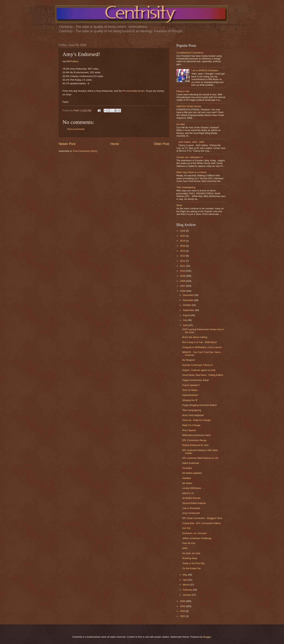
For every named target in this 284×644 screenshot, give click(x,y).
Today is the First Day (193, 563)
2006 (183, 291)
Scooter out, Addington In (190, 157)
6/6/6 (185, 548)
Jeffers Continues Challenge (197, 538)
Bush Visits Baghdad (193, 415)
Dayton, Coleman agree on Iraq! (199, 370)
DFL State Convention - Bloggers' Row (202, 518)
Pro (125, 91)
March (186, 585)
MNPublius (72, 61)
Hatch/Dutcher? (190, 395)
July (185, 320)
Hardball (187, 478)
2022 (183, 236)
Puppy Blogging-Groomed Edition (200, 405)
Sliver (179, 205)
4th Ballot (187, 483)
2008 (183, 281)
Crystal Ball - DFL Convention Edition (201, 523)
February (188, 590)
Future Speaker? (191, 385)
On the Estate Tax (191, 568)
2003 (183, 611)
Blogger (207, 637)
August (187, 315)
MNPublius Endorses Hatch (196, 435)
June (186, 325)
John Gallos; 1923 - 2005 (191, 142)
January (187, 595)
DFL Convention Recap (194, 440)
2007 (183, 286)
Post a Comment (76, 129)
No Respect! (189, 360)
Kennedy (132, 91)
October (187, 305)
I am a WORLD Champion (205, 70)
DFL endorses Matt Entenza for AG (200, 458)
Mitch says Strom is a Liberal (191, 172)
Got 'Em (186, 528)
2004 (183, 606)
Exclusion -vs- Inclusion (194, 533)
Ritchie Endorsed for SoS (195, 445)
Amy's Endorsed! (191, 513)
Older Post (161, 144)
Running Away (190, 558)
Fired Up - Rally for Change (196, 420)
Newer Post (67, 144)
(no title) (181, 124)
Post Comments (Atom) (85, 151)
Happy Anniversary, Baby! (196, 380)
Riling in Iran (183, 91)
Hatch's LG (188, 493)
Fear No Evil (189, 543)
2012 (183, 261)
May (185, 575)
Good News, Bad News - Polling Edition (203, 375)
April (185, 580)
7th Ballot (187, 468)
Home (115, 144)
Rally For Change (191, 425)
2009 (183, 276)
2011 (183, 266)
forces (141, 91)
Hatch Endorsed (191, 463)
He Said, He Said (191, 553)
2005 (183, 601)
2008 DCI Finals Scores (189, 106)
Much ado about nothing (195, 337)
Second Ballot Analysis (194, 503)
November (188, 300)
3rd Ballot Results (191, 498)
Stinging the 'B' (190, 400)
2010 (183, 271)
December (188, 295)
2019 (183, 241)
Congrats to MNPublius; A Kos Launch (202, 347)
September (189, 310)
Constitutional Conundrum (190, 53)
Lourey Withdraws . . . (194, 488)
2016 (183, 246)
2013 (183, 256)
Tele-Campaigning (186, 187)
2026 (183, 231)
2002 (183, 616)
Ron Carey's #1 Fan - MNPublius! (200, 342)
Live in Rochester (191, 508)
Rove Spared (189, 430)
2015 (183, 251)
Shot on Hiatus (190, 390)
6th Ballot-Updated (192, 473)
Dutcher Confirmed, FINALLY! (198, 365)
